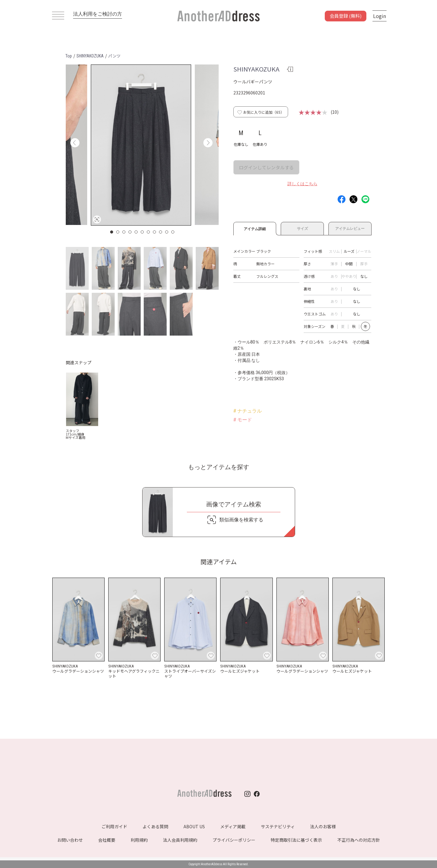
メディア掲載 (233, 826)
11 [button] (173, 232)
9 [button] (161, 232)
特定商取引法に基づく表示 (296, 840)
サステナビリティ (278, 826)
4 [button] (130, 232)
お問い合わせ (70, 840)
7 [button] (149, 232)
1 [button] (112, 232)
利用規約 (139, 840)
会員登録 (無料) (346, 16)
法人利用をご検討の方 (98, 14)
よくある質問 (155, 826)
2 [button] (118, 232)
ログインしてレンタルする (266, 167)
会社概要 (107, 840)
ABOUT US (194, 826)
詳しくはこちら (302, 184)
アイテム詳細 (255, 228)
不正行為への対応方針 (359, 840)
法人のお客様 (323, 826)
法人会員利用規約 (180, 840)
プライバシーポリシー (234, 840)
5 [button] (136, 232)
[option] (141, 145)
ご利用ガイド (114, 826)
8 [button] (155, 232)
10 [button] (167, 232)
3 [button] (124, 232)
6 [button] (143, 232)
